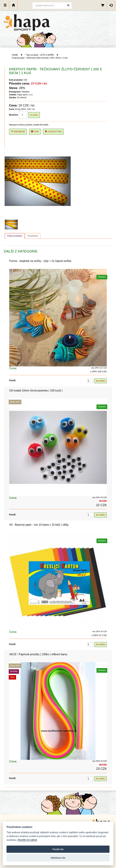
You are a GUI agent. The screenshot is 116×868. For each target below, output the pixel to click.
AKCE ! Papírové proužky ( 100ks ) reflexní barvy (38, 654)
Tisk (35, 132)
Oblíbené (18, 132)
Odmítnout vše (58, 858)
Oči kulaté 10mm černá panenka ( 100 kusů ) (36, 391)
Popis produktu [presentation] (15, 236)
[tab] (15, 236)
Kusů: (13, 380)
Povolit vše (58, 849)
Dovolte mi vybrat (27, 840)
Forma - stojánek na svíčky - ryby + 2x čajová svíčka (40, 261)
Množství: (14, 115)
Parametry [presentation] (33, 236)
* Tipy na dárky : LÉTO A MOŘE (39, 55)
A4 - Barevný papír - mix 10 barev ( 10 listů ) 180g (39, 525)
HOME (15, 55)
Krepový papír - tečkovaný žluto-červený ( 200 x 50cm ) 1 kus (40, 58)
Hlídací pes (53, 132)
